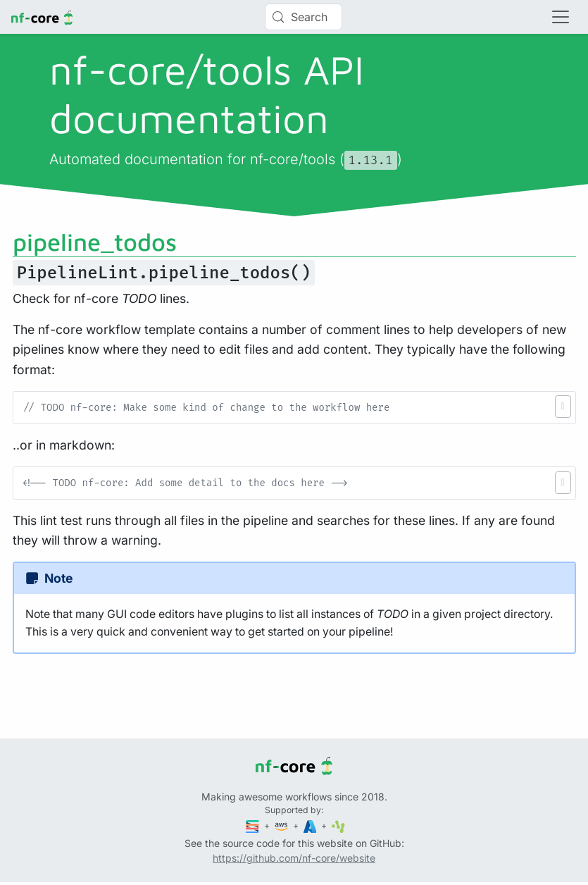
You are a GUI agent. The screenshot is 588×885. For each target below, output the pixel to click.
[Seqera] (254, 825)
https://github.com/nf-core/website (294, 858)
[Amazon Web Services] (282, 825)
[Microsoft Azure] (311, 825)
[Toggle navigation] (561, 17)
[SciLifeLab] (338, 825)
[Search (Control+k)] (304, 17)
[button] (563, 407)
